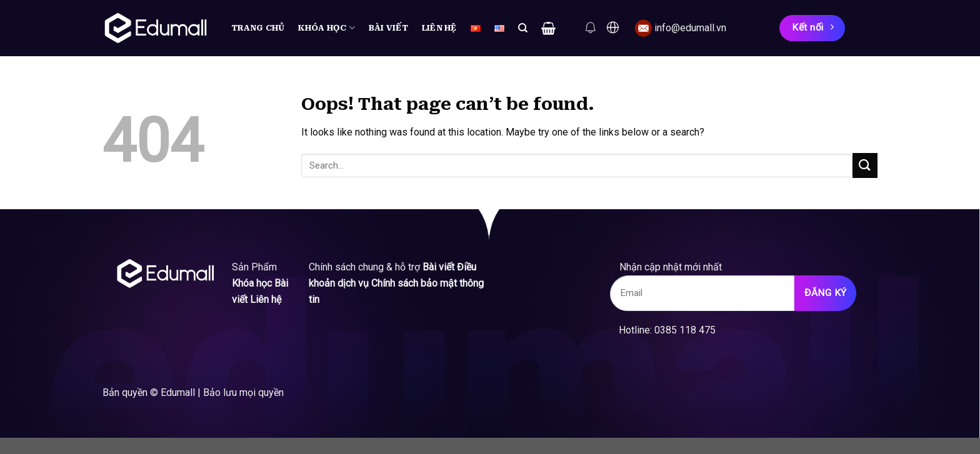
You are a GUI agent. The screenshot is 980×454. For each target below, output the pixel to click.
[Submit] (865, 165)
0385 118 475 (685, 330)
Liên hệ (439, 28)
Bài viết (388, 28)
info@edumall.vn (690, 28)
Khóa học (327, 28)
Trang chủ (258, 28)
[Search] (523, 28)
